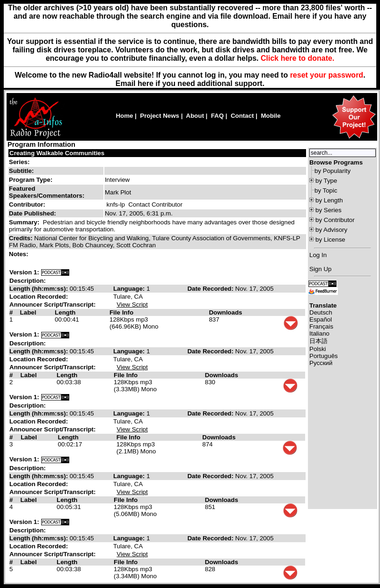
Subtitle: (21, 171)
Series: (19, 162)
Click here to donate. (297, 58)
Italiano (319, 333)
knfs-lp (116, 204)
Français (321, 326)
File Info (121, 312)
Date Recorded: (211, 289)
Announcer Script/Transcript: (52, 305)
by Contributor (335, 220)
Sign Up (320, 269)
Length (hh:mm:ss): (40, 289)
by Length (329, 200)
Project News (160, 116)
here (146, 83)
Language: (130, 289)
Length (65, 312)
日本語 (318, 341)
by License (330, 240)
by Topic (326, 190)
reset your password (327, 75)
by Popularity (332, 171)
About (195, 116)
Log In (318, 255)
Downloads (225, 312)
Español (321, 319)
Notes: (19, 254)
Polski (318, 349)
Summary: (25, 222)
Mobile (270, 116)
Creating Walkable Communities (57, 153)
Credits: (22, 238)
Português (324, 356)
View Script (132, 305)
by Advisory (331, 230)
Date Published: (33, 213)
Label (28, 312)
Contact (242, 116)
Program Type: (31, 180)
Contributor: (27, 204)
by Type (326, 181)
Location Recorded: (39, 297)
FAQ (217, 116)
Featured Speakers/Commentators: (47, 192)
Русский (321, 363)
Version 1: (24, 272)
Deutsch (321, 312)
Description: (28, 281)
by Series (329, 210)
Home (124, 116)
